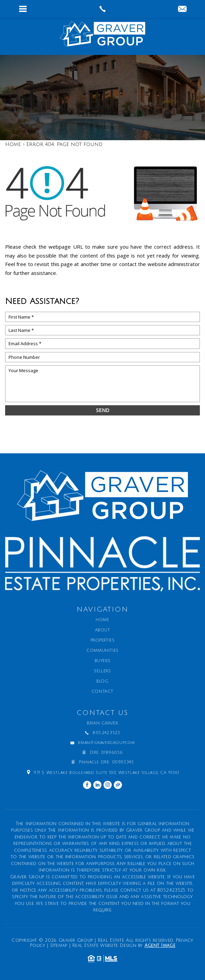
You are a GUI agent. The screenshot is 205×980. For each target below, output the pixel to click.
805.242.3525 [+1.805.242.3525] (106, 733)
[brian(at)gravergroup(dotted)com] (182, 10)
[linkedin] (97, 785)
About (103, 630)
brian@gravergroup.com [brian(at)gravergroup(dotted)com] (106, 743)
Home (102, 620)
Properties (103, 641)
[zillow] (118, 785)
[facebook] (87, 785)
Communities (102, 651)
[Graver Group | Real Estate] (102, 36)
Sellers (102, 671)
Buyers (103, 661)
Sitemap (59, 946)
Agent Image (160, 946)
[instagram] (108, 785)
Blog (102, 682)
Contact (102, 692)
